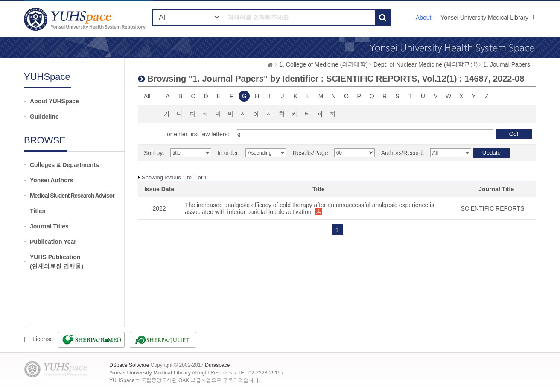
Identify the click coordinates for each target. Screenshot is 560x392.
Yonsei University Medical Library (484, 18)
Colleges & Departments (64, 165)
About (424, 18)
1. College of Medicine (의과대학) (324, 64)
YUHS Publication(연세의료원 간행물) (57, 262)
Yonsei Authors (52, 180)
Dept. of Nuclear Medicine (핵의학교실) (426, 64)
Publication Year (53, 242)
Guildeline (44, 117)
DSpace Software (129, 365)
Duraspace (217, 365)
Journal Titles (49, 226)
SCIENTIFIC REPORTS (492, 208)
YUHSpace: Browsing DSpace (86, 19)
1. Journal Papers (507, 64)
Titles (38, 211)
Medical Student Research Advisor (72, 196)
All (147, 96)
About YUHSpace (54, 101)
